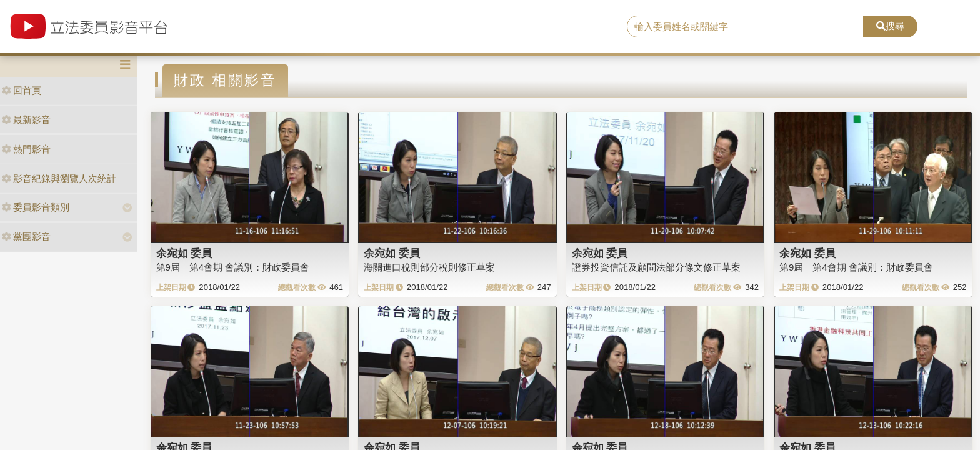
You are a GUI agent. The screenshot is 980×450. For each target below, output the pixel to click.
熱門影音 (26, 149)
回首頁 (22, 90)
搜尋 (890, 26)
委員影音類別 (36, 207)
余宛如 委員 (184, 253)
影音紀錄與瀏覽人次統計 (59, 178)
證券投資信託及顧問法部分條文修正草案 (656, 267)
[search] (746, 27)
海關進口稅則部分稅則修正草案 (429, 267)
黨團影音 (26, 237)
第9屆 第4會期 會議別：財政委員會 (233, 267)
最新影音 (26, 120)
